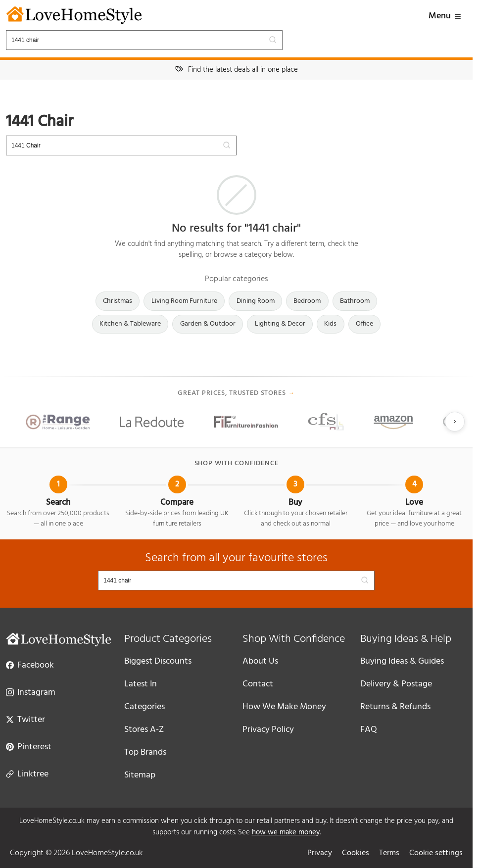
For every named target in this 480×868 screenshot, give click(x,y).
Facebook (30, 665)
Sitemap (140, 775)
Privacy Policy (268, 730)
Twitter (25, 719)
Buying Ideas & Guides (402, 661)
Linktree (27, 773)
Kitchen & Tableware (130, 324)
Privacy (320, 853)
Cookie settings (436, 853)
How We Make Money (284, 707)
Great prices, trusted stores (236, 393)
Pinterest (29, 746)
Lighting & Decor (280, 324)
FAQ (369, 730)
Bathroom (355, 301)
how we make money (286, 832)
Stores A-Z (144, 730)
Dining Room (256, 301)
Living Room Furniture (184, 301)
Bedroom (307, 301)
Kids (330, 324)
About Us (260, 661)
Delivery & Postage (396, 684)
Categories (144, 707)
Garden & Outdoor (208, 324)
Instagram (31, 692)
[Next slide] (455, 422)
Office (364, 324)
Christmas (118, 301)
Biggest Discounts (158, 661)
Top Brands (145, 752)
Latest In (141, 684)
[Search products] (144, 40)
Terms (389, 853)
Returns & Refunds (395, 707)
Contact (258, 684)
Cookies (356, 853)
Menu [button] (445, 16)
